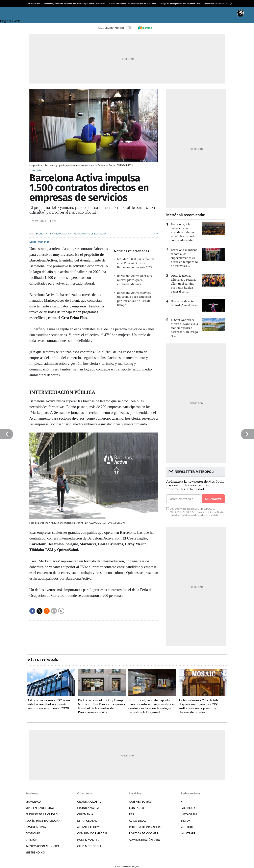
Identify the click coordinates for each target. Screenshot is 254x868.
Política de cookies (144, 833)
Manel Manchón (39, 242)
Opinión (31, 840)
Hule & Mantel (88, 840)
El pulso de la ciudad (41, 814)
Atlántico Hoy (88, 827)
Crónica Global (89, 801)
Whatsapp (188, 833)
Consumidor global (92, 833)
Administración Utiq (145, 840)
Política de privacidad (146, 827)
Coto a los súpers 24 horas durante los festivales (133, 4)
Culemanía (85, 814)
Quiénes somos (140, 801)
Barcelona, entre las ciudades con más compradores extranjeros (75, 4)
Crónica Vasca (88, 808)
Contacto (137, 808)
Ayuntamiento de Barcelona (90, 234)
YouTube (187, 827)
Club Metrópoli (89, 846)
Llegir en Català (10, 21)
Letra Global (87, 821)
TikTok (186, 821)
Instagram (189, 814)
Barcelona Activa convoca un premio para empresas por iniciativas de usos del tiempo (134, 299)
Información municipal (43, 846)
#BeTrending (35, 852)
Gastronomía (36, 827)
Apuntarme (213, 499)
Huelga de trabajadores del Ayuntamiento (180, 4)
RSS (131, 814)
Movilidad (33, 801)
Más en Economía (43, 660)
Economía (36, 171)
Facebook (188, 808)
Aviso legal (138, 821)
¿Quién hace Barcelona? (43, 821)
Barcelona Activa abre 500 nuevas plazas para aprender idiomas (135, 280)
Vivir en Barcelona (40, 808)
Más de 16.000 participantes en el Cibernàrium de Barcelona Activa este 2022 (136, 263)
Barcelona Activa (61, 234)
